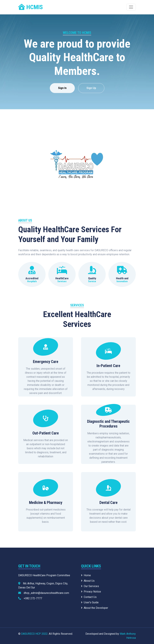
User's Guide (90, 602)
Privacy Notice (91, 592)
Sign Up (91, 88)
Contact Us (89, 597)
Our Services (90, 586)
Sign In (62, 88)
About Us (88, 581)
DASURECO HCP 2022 (34, 634)
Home (86, 575)
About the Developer (95, 608)
